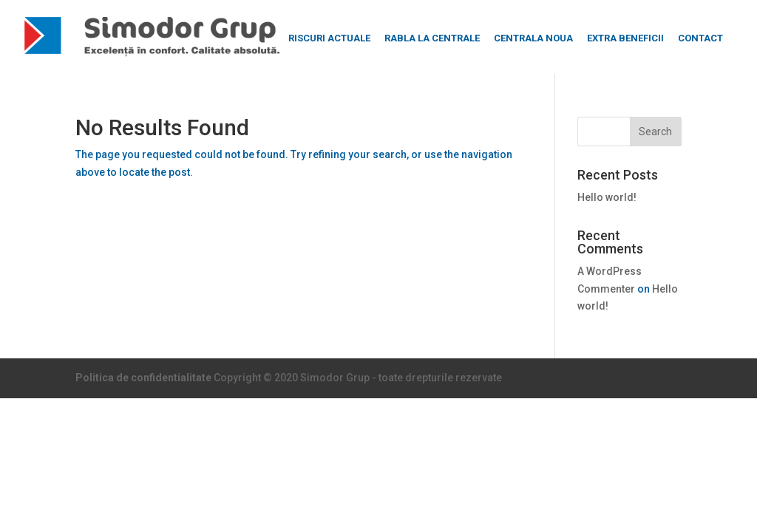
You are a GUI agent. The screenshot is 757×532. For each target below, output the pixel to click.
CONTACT (700, 38)
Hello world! (607, 197)
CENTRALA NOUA (533, 38)
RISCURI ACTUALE (329, 38)
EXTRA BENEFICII (625, 38)
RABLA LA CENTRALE (432, 38)
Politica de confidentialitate (143, 378)
